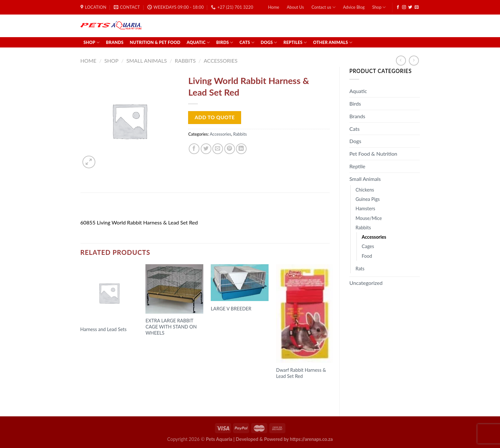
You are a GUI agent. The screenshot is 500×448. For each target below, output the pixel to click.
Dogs (269, 42)
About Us (295, 7)
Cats (247, 42)
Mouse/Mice (369, 218)
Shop (379, 7)
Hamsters (365, 208)
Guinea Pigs (368, 199)
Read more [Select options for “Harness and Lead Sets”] (97, 342)
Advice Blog (354, 7)
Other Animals (333, 42)
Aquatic (198, 42)
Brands (115, 42)
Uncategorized (366, 283)
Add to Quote (215, 117)
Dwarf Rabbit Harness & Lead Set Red (301, 373)
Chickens (365, 190)
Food (367, 256)
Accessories (221, 61)
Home (273, 7)
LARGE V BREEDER (231, 309)
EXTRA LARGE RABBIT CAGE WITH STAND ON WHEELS (171, 327)
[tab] (98, 208)
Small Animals (147, 61)
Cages (368, 246)
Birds (225, 42)
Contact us (324, 7)
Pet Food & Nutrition (373, 154)
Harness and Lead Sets (103, 329)
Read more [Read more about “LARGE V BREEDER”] (228, 321)
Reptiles (295, 42)
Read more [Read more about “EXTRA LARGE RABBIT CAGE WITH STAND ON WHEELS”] (162, 345)
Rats (360, 269)
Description (98, 208)
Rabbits (185, 61)
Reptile (357, 166)
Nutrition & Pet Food (155, 42)
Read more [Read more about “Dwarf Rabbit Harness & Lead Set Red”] (293, 389)
